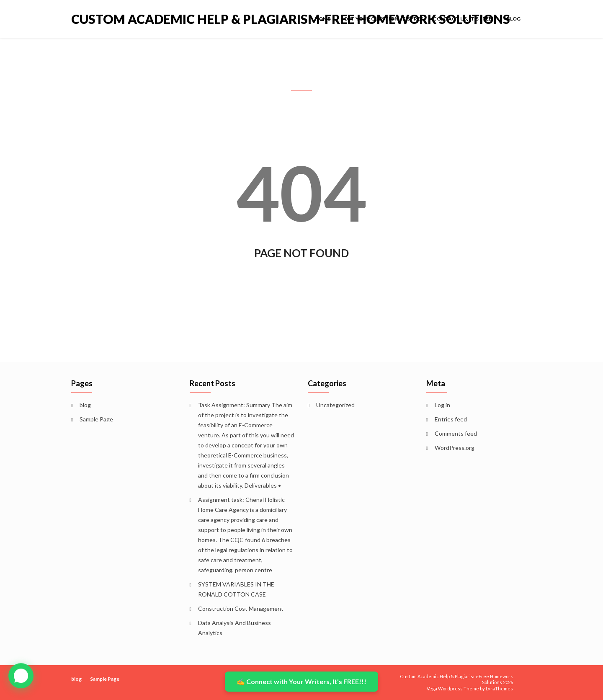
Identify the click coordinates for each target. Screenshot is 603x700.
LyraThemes (499, 688)
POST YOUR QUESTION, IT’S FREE (382, 19)
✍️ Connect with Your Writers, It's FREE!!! (301, 681)
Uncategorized (335, 405)
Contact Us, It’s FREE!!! (465, 19)
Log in (442, 405)
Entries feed (451, 419)
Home (323, 19)
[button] (21, 676)
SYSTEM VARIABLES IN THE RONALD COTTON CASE (236, 589)
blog (514, 19)
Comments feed (456, 433)
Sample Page (96, 419)
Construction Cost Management (241, 608)
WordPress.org (455, 448)
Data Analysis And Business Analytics (234, 628)
